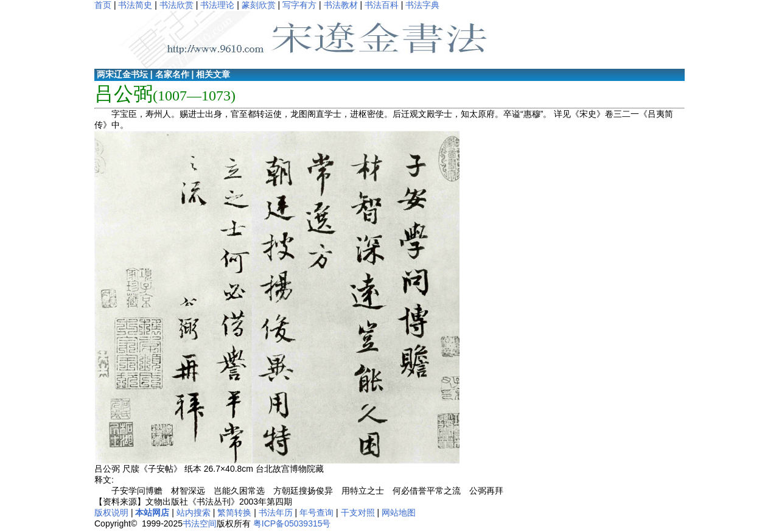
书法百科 (382, 5)
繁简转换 (234, 513)
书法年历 (276, 513)
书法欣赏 (176, 5)
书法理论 (217, 5)
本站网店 (152, 513)
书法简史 (135, 5)
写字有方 (299, 5)
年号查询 (316, 513)
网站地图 (399, 513)
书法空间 (200, 523)
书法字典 (422, 5)
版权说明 (111, 513)
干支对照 (358, 513)
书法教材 (341, 5)
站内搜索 (194, 513)
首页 (103, 5)
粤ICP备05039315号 (292, 523)
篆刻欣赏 (259, 5)
